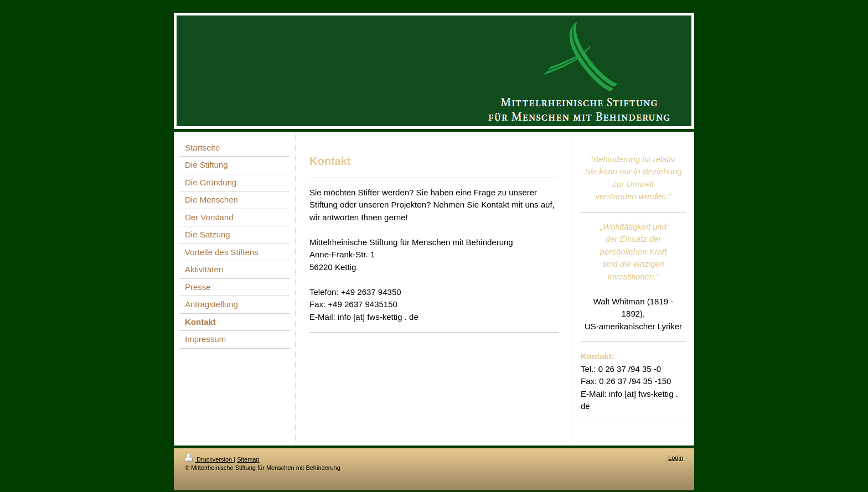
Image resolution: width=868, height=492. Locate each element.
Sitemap (248, 459)
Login (676, 458)
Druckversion (209, 459)
